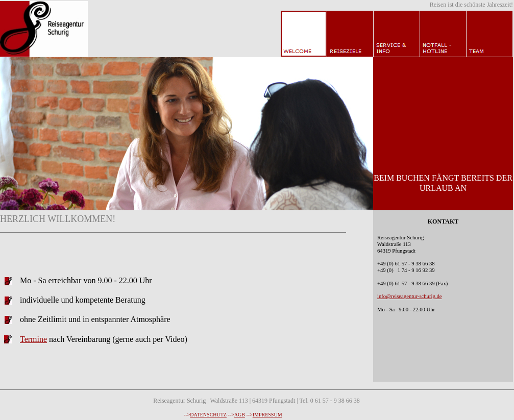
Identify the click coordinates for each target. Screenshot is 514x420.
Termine (33, 339)
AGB (240, 415)
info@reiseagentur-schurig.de (409, 296)
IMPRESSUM (267, 415)
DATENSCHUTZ (208, 415)
